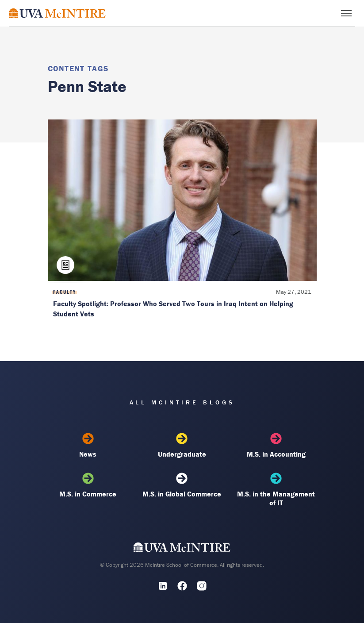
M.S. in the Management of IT (276, 490)
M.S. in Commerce (88, 485)
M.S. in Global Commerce (182, 485)
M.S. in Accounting (276, 446)
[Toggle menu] (346, 13)
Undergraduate (182, 446)
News (88, 446)
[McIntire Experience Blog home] (57, 13)
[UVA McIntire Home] (182, 549)
